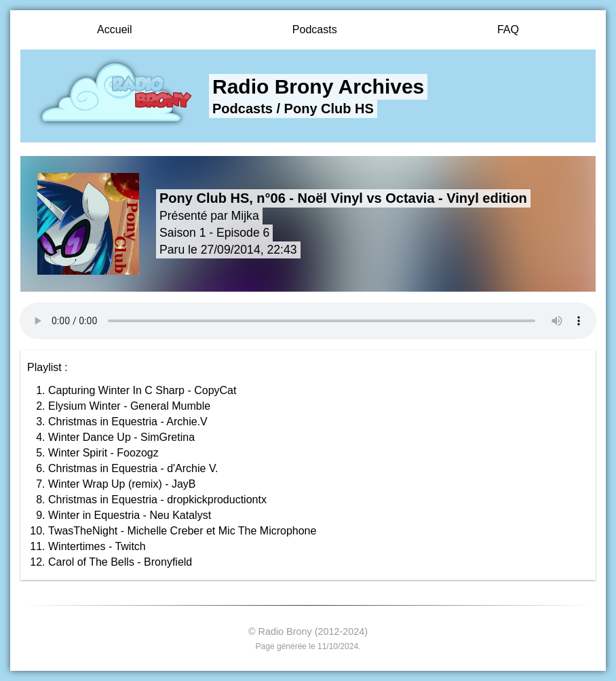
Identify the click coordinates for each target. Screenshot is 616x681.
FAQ (508, 30)
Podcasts (315, 30)
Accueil (115, 30)
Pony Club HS (329, 109)
